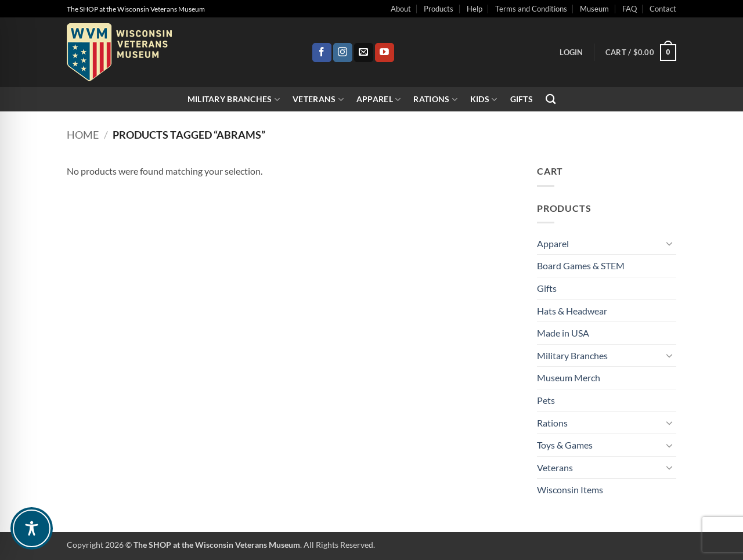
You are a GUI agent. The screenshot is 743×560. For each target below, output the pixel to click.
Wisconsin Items (570, 489)
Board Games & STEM (581, 265)
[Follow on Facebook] (322, 53)
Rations (435, 100)
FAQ (630, 9)
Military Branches (234, 100)
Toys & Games (565, 445)
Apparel (379, 100)
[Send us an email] (364, 53)
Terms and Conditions (531, 9)
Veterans (318, 100)
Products (439, 9)
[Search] (551, 100)
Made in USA (563, 333)
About (401, 9)
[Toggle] (669, 243)
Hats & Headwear (572, 311)
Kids (484, 100)
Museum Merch (569, 377)
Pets (546, 400)
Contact (663, 9)
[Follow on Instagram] (343, 53)
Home (83, 135)
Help (475, 9)
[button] (571, 52)
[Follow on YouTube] (385, 53)
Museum (594, 9)
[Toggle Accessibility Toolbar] (32, 528)
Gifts (522, 99)
